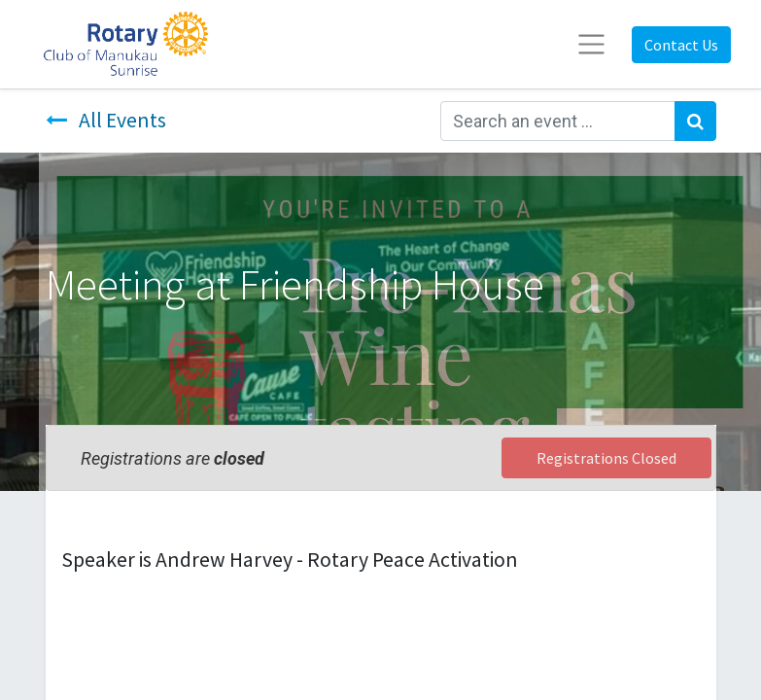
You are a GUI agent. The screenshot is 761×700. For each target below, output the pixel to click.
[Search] (695, 121)
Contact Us (681, 45)
